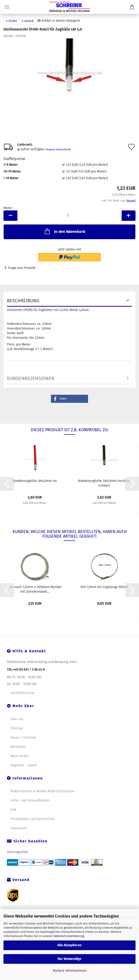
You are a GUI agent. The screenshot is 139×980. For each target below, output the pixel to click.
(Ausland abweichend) (58, 149)
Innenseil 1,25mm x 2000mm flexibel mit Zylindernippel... (35, 589)
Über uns (17, 719)
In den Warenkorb (64, 231)
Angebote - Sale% (24, 765)
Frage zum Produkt (22, 268)
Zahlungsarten (17, 852)
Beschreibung (23, 301)
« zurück (28, 21)
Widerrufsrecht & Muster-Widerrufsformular (43, 791)
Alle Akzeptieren (69, 945)
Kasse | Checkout (23, 738)
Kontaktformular (22, 693)
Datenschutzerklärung (69, 936)
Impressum (19, 828)
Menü (7, 7)
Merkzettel (18, 747)
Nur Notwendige (69, 959)
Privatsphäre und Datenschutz (33, 819)
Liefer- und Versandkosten (30, 800)
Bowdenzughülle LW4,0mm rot (35, 481)
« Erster (11, 21)
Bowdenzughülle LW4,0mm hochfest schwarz (104, 483)
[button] (69, 399)
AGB (13, 810)
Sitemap (17, 728)
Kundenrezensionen (31, 378)
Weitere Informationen (70, 971)
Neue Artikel (19, 756)
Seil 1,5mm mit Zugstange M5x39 (104, 587)
